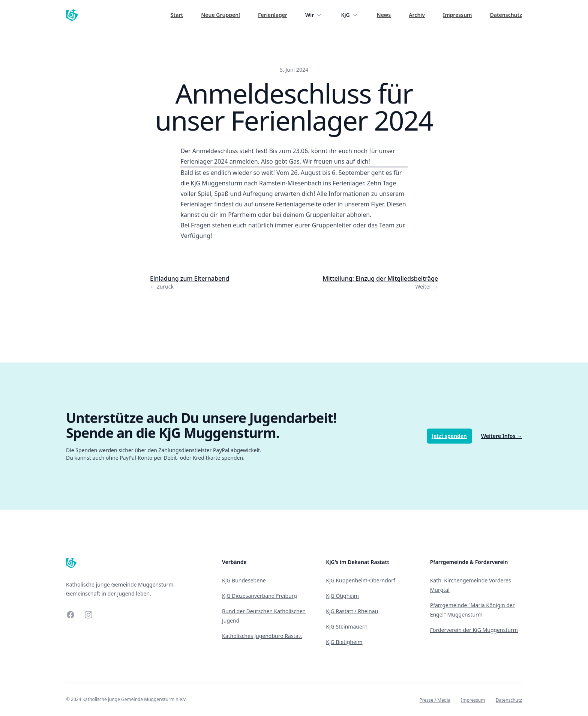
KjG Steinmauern (347, 626)
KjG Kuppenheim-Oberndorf (361, 580)
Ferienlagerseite (298, 204)
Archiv (417, 15)
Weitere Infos (502, 436)
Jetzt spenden (449, 436)
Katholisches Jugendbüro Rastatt (262, 636)
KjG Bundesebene (244, 580)
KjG (350, 15)
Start (177, 15)
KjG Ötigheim (342, 596)
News (384, 15)
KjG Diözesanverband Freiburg (259, 596)
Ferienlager (273, 15)
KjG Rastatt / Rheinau (352, 611)
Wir (314, 15)
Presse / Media (435, 700)
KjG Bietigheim (344, 642)
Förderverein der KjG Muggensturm (474, 630)
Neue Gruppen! (220, 15)
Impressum (457, 15)
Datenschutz (506, 15)
